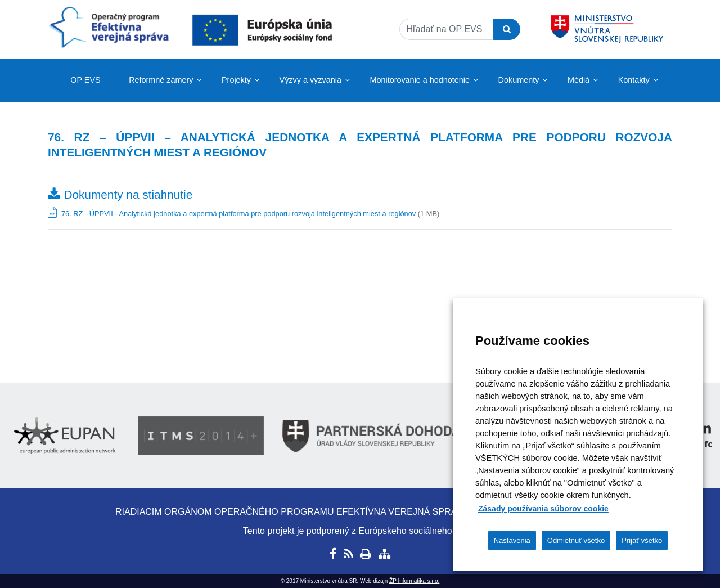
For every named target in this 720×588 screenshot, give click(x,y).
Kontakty (634, 80)
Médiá (579, 80)
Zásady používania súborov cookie (543, 509)
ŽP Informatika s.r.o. (414, 581)
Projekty (236, 80)
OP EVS (85, 80)
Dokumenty (519, 80)
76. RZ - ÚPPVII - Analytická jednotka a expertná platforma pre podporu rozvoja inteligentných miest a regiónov (238, 214)
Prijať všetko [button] (642, 540)
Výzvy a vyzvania (310, 80)
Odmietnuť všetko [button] (576, 540)
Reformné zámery (161, 80)
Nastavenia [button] (512, 540)
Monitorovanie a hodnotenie (420, 80)
